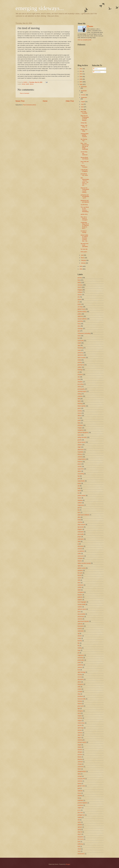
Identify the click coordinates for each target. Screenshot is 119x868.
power (79, 662)
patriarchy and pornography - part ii (85, 196)
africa (79, 517)
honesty (80, 701)
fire (79, 646)
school (79, 413)
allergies (80, 752)
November (84, 91)
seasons (80, 667)
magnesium (81, 655)
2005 (81, 266)
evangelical (81, 592)
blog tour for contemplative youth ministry (85, 190)
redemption (81, 539)
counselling (81, 474)
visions (80, 578)
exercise (80, 781)
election (80, 636)
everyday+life (81, 779)
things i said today (84, 130)
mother (80, 367)
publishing (80, 665)
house (79, 793)
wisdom (80, 445)
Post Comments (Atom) (30, 105)
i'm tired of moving (84, 232)
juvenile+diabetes (82, 803)
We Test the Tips (84, 140)
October (83, 95)
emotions (80, 374)
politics (80, 314)
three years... (84, 252)
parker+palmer (82, 495)
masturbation (81, 481)
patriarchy (80, 353)
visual (79, 849)
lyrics (79, 512)
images (80, 428)
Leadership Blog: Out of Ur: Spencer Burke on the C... (85, 225)
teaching (80, 403)
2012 (81, 69)
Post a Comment (25, 93)
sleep (79, 541)
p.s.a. (79, 810)
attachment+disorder (83, 621)
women (80, 295)
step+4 (80, 738)
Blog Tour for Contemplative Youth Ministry (85, 118)
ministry (80, 411)
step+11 (80, 735)
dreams (80, 561)
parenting (80, 321)
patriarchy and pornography (85, 201)
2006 (81, 84)
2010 (81, 74)
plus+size (80, 812)
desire (79, 769)
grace (79, 408)
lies (79, 510)
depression (81, 450)
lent (79, 338)
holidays (80, 292)
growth (80, 440)
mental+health (82, 604)
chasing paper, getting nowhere (85, 135)
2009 (81, 77)
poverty (80, 362)
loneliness (80, 805)
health (27, 84)
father (79, 401)
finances (80, 462)
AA (78, 302)
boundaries (81, 626)
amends (80, 549)
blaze (79, 583)
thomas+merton (82, 742)
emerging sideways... (40, 8)
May (82, 109)
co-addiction (81, 551)
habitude (80, 791)
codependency (82, 459)
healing (80, 648)
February (84, 260)
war (79, 486)
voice (79, 851)
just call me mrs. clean (84, 174)
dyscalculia (81, 527)
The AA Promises (84, 166)
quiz (79, 331)
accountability (81, 614)
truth (79, 846)
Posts (95, 69)
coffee (79, 554)
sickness (80, 733)
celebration (81, 631)
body (79, 488)
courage (80, 691)
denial (79, 491)
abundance (81, 679)
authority (80, 624)
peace (79, 464)
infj (78, 798)
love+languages (82, 602)
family (23, 84)
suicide (80, 466)
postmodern (81, 660)
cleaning (80, 522)
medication (81, 532)
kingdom (80, 529)
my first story (84, 205)
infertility (80, 796)
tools (79, 842)
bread (79, 520)
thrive (79, 612)
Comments (97, 72)
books (79, 435)
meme (79, 387)
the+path (80, 573)
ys (78, 544)
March (83, 258)
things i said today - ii (84, 126)
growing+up (81, 365)
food (79, 379)
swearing (80, 740)
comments (80, 767)
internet (80, 704)
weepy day (84, 123)
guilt (79, 788)
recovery (80, 285)
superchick (81, 469)
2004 (81, 269)
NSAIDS (80, 750)
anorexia (80, 619)
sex (79, 377)
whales (80, 747)
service (80, 730)
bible (79, 423)
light (79, 708)
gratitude (80, 597)
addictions (80, 316)
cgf (78, 633)
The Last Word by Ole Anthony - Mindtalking (85, 209)
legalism (80, 600)
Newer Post (20, 101)
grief (79, 479)
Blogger (68, 864)
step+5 (80, 834)
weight (79, 745)
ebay (79, 694)
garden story (84, 214)
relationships (81, 723)
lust (79, 493)
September (84, 97)
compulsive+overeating (84, 333)
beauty (80, 757)
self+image (81, 728)
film (79, 643)
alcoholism (81, 546)
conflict (80, 587)
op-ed (79, 713)
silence (32, 84)
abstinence (81, 355)
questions (80, 570)
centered (80, 457)
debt (79, 399)
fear (79, 476)
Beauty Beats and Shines (84, 158)
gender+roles (81, 786)
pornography (81, 389)
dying (79, 774)
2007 (81, 82)
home (79, 336)
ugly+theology (81, 672)
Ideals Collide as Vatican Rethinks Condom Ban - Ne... (84, 238)
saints (79, 822)
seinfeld (80, 825)
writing (79, 394)
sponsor (80, 827)
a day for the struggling (84, 170)
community (81, 341)
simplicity (80, 500)
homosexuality (82, 699)
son (79, 418)
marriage (80, 328)
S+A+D (80, 677)
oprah (79, 566)
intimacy (80, 454)
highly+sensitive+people (84, 563)
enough (80, 776)
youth (79, 420)
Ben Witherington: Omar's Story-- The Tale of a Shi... (85, 182)
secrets (80, 725)
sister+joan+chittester (83, 515)
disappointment (82, 771)
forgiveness (81, 505)
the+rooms (81, 839)
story (79, 326)
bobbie (91, 26)
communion (81, 556)
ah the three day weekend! (84, 153)
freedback (80, 696)
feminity (80, 641)
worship (80, 675)
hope (79, 650)
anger (79, 447)
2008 (81, 79)
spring (79, 829)
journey (80, 278)
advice (79, 471)
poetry (79, 483)
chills (79, 687)
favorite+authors (82, 312)
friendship (80, 348)
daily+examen (81, 524)
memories (80, 658)
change (80, 764)
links (79, 280)
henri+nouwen (82, 358)
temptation (81, 837)
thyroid (80, 575)
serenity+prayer (82, 391)
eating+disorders (82, 437)
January (83, 263)
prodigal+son (81, 815)
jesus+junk (81, 706)
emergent (80, 425)
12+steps (80, 307)
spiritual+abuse (82, 609)
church (80, 287)
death (79, 590)
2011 (81, 71)
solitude (80, 503)
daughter (80, 382)
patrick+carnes (82, 568)
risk (79, 820)
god (79, 508)
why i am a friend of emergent (84, 218)
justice (79, 304)
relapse (80, 721)
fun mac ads (84, 249)
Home (45, 101)
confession (81, 585)
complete (80, 558)
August (83, 102)
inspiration (80, 800)
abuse (79, 682)
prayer (79, 537)
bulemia (80, 629)
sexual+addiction (82, 319)
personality (81, 534)
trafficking (80, 844)
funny (79, 324)
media (79, 360)
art (78, 372)
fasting (79, 783)
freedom (80, 595)
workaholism (81, 854)
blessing (80, 759)
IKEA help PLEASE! (84, 112)
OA (79, 297)
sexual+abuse (81, 442)
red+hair (80, 718)
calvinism (80, 762)
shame (80, 498)
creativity (80, 396)
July (82, 104)
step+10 (80, 832)
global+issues (81, 309)
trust (79, 670)
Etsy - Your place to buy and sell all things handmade (85, 146)
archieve (80, 754)
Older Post (70, 101)
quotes (80, 299)
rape (79, 345)
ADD (79, 580)
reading (80, 817)
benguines (80, 684)
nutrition (80, 607)
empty (79, 638)
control (80, 689)
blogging (80, 290)
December (84, 87)
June (83, 107)
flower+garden (82, 406)
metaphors (81, 430)
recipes (80, 716)
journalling (80, 384)
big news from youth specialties (85, 245)
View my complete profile (84, 40)
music (79, 350)
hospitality (80, 452)
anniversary (81, 616)
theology (80, 370)
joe (78, 653)
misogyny (80, 711)
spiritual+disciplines (83, 432)
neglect (80, 808)
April (82, 255)
